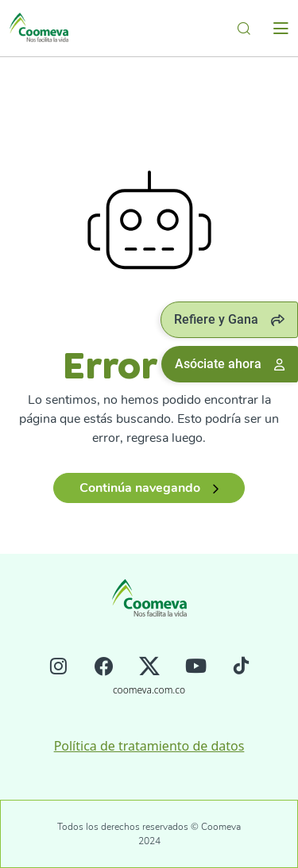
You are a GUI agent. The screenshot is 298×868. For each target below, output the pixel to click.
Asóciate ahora (230, 364)
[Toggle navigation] (281, 29)
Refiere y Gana (229, 319)
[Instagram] (58, 668)
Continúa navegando (149, 488)
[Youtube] (196, 668)
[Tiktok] (241, 668)
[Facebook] (104, 668)
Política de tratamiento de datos (149, 746)
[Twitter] (149, 668)
